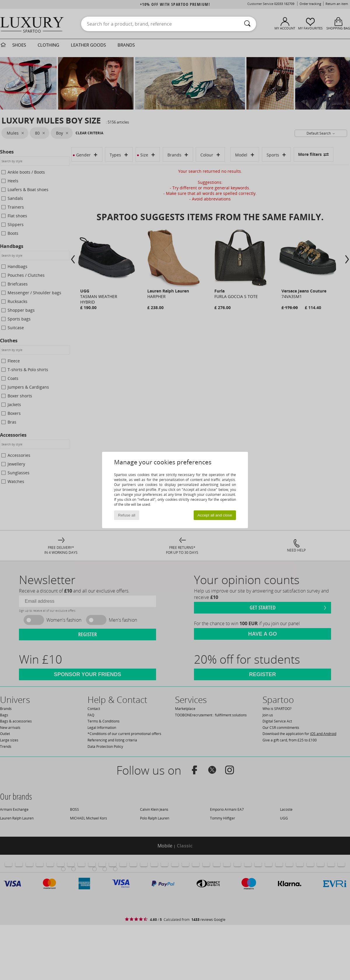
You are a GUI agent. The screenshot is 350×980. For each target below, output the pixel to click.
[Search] (247, 24)
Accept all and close (215, 515)
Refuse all (127, 515)
